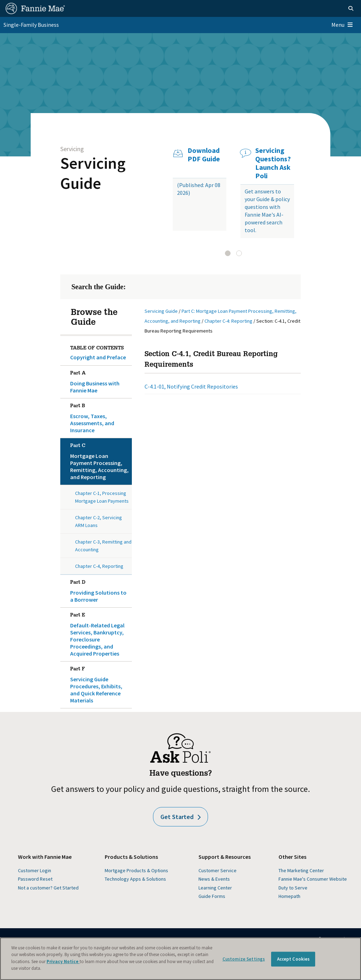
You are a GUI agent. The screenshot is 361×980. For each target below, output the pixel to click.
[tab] (228, 253)
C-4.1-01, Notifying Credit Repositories (191, 386)
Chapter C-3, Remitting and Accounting (103, 546)
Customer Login (35, 870)
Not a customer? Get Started (48, 888)
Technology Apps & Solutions (135, 879)
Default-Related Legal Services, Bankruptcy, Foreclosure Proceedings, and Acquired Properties (100, 633)
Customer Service (218, 870)
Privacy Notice (63, 962)
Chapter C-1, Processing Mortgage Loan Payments (102, 497)
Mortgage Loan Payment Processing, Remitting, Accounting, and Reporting (100, 460)
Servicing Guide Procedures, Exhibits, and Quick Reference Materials (100, 683)
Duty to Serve (293, 888)
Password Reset (35, 879)
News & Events (214, 879)
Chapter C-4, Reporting (99, 566)
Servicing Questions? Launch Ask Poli (273, 163)
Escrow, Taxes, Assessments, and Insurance (100, 417)
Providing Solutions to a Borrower (100, 590)
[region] (180, 959)
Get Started (180, 817)
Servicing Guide (93, 173)
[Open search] (351, 8)
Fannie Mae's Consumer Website (313, 879)
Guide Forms (212, 896)
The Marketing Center (301, 870)
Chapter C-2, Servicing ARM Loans (99, 521)
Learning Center (215, 888)
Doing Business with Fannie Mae (100, 380)
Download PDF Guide (204, 155)
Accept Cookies (293, 959)
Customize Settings (244, 959)
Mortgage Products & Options (136, 870)
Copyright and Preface (98, 357)
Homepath (289, 896)
